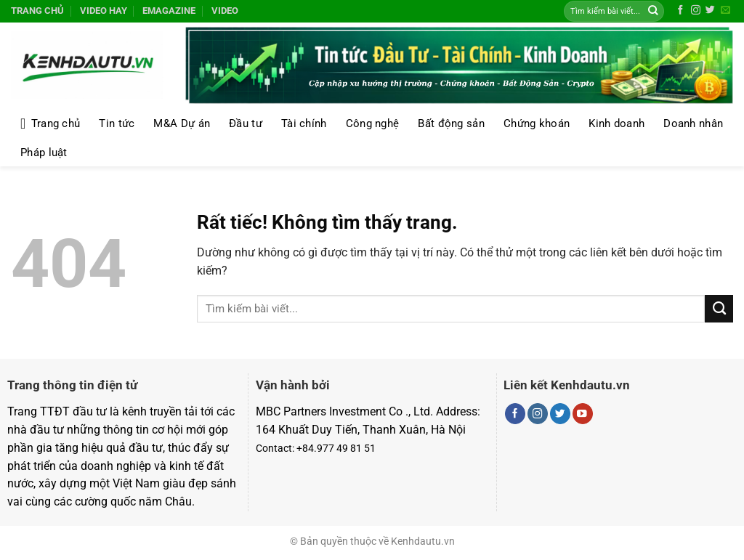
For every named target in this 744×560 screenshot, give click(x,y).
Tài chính (304, 123)
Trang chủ (37, 11)
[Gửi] (653, 11)
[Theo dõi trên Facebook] (680, 11)
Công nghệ (373, 123)
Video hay (104, 11)
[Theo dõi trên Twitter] (710, 11)
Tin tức (117, 123)
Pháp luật (44, 153)
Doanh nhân (693, 123)
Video (225, 11)
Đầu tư (246, 123)
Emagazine (169, 11)
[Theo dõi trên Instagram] (696, 11)
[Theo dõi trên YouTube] (583, 414)
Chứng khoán (537, 123)
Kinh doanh (616, 123)
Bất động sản (451, 123)
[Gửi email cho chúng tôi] (725, 11)
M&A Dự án (182, 123)
